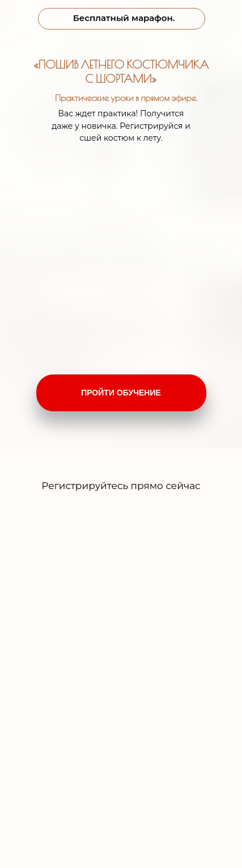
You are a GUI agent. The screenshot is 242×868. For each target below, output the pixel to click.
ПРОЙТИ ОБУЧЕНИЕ (121, 393)
